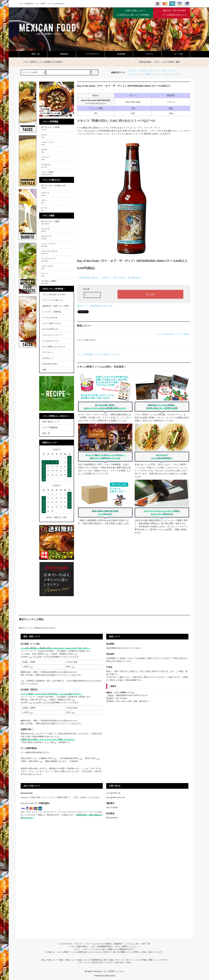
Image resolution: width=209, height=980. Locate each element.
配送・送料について (68, 960)
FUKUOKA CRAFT (50, 364)
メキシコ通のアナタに (52, 323)
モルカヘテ (46, 237)
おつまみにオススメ (51, 341)
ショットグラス (48, 245)
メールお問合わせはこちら (174, 15)
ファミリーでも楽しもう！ (54, 300)
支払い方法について (49, 960)
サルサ (143, 71)
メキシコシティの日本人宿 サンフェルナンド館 (98, 963)
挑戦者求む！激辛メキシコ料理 (56, 306)
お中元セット (48, 358)
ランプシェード (48, 260)
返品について (83, 306)
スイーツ (157, 74)
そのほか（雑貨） (49, 282)
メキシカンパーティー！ (53, 335)
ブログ (156, 62)
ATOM (128, 963)
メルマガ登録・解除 (171, 62)
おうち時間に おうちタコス (54, 347)
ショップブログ (160, 960)
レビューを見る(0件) (165, 334)
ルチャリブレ (47, 267)
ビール (116, 355)
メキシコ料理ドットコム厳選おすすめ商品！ (42, 62)
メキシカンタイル (49, 252)
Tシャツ (45, 274)
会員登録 (119, 54)
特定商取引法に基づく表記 (102, 306)
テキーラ (176, 74)
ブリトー (172, 71)
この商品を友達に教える (87, 278)
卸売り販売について (51, 422)
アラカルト (133, 74)
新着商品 (62, 54)
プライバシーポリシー (124, 960)
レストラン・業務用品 (52, 312)
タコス (163, 71)
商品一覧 (33, 54)
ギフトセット (48, 352)
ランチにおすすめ (50, 318)
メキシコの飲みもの (103, 355)
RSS (122, 963)
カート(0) (176, 54)
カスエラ (166, 74)
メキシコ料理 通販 (85, 355)
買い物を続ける (135, 278)
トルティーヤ (153, 71)
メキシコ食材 (145, 74)
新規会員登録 (145, 62)
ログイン (147, 54)
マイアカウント (90, 54)
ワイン (44, 201)
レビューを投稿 (182, 334)
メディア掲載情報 (50, 428)
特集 (44, 370)
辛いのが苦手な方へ (51, 329)
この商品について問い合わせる (113, 278)
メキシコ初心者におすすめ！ (55, 295)
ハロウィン (133, 71)
